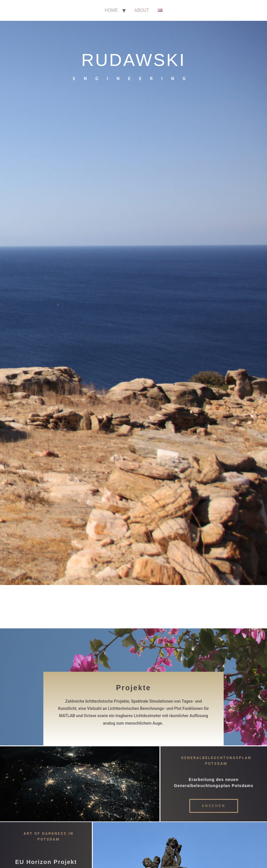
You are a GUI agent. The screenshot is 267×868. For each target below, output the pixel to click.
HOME (111, 10)
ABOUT (142, 10)
